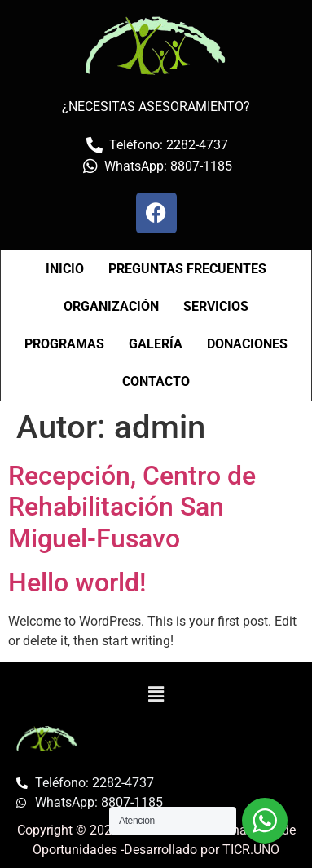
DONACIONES (247, 344)
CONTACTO (156, 381)
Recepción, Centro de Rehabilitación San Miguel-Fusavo (132, 507)
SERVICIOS (216, 306)
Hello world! (77, 582)
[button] (156, 694)
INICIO (65, 269)
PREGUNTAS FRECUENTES (187, 269)
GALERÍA (156, 344)
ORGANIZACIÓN (111, 306)
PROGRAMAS (64, 344)
